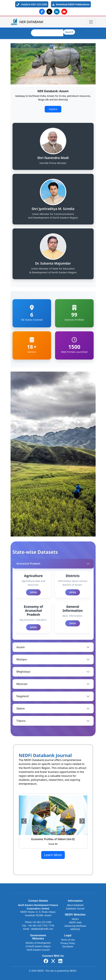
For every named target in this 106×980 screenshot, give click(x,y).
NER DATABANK (27, 22)
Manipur (22, 659)
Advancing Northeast (75, 926)
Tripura (21, 721)
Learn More (53, 855)
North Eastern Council (38, 950)
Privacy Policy (68, 943)
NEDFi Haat (75, 923)
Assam (21, 647)
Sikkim (21, 709)
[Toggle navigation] (91, 22)
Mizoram (22, 684)
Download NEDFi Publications (71, 4)
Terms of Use (68, 940)
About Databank (75, 905)
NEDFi (75, 919)
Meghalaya (23, 672)
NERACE (75, 929)
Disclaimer (68, 947)
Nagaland (23, 696)
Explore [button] (53, 109)
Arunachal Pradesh (28, 564)
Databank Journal (75, 909)
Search (69, 32)
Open (33, 592)
